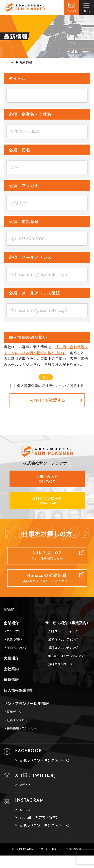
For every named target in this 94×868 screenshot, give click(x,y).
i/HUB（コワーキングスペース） (46, 760)
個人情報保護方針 (19, 690)
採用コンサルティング (63, 647)
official (26, 785)
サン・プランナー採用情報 (26, 703)
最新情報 (11, 679)
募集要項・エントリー (22, 728)
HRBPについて (17, 647)
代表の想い (14, 639)
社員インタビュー (19, 720)
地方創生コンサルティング (66, 656)
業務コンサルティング (63, 639)
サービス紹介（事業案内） (68, 623)
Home (9, 62)
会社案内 (11, 669)
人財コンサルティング (63, 631)
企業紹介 (11, 623)
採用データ (14, 712)
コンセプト (14, 631)
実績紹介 (11, 658)
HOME (9, 610)
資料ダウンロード (60, 664)
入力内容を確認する (47, 400)
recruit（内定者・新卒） (40, 817)
